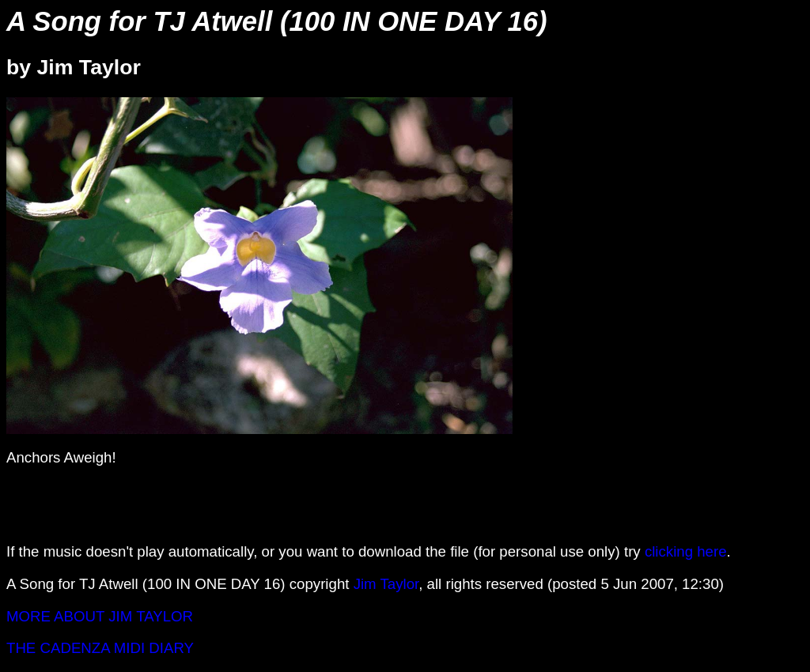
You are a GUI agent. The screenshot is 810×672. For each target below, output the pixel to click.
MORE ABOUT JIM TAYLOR (100, 616)
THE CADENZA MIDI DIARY (100, 648)
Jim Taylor (386, 584)
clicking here (686, 551)
